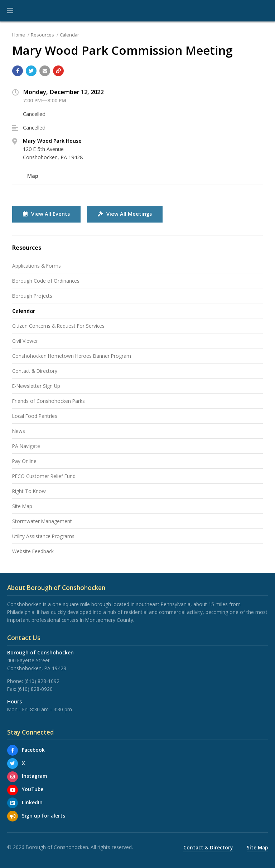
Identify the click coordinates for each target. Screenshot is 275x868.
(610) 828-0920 (35, 689)
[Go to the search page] (264, 11)
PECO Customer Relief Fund (44, 476)
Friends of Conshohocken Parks (49, 401)
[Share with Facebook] (18, 71)
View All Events (46, 214)
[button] (10, 11)
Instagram (34, 776)
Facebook (33, 750)
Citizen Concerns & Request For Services (58, 326)
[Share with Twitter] (31, 71)
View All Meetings (125, 214)
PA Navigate (26, 446)
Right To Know (29, 491)
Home (19, 35)
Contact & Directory (35, 371)
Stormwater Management (42, 521)
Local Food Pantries (35, 416)
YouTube (33, 789)
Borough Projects (32, 296)
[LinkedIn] (13, 803)
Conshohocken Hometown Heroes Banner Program (72, 356)
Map (33, 176)
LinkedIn (32, 802)
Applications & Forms (37, 266)
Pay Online (24, 461)
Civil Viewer (25, 341)
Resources (42, 35)
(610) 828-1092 (42, 681)
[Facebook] (13, 750)
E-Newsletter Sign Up (36, 386)
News (19, 431)
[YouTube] (13, 790)
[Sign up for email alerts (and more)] (13, 816)
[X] (13, 764)
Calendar (69, 35)
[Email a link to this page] (45, 71)
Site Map (22, 506)
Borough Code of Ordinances (46, 281)
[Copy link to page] (58, 71)
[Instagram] (13, 777)
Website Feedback (33, 551)
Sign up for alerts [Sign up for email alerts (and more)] (44, 816)
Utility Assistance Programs (43, 536)
